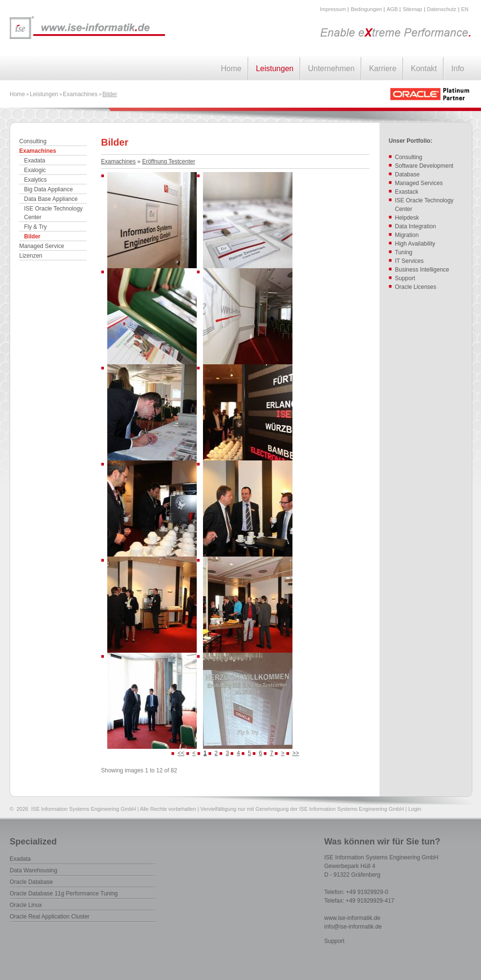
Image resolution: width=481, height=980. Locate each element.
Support (334, 941)
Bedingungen (366, 9)
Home (231, 68)
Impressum (333, 9)
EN (465, 9)
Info (458, 68)
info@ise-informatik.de (353, 927)
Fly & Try (35, 227)
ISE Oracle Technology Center (53, 213)
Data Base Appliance (51, 199)
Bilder (110, 94)
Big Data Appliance (48, 189)
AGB (392, 9)
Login (415, 809)
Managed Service (42, 246)
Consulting (33, 141)
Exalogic (35, 170)
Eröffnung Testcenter (168, 161)
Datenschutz (442, 9)
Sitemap (412, 9)
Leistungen (275, 68)
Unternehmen (331, 68)
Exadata (35, 161)
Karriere (383, 68)
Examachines (80, 94)
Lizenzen (31, 256)
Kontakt (424, 68)
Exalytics (35, 180)
